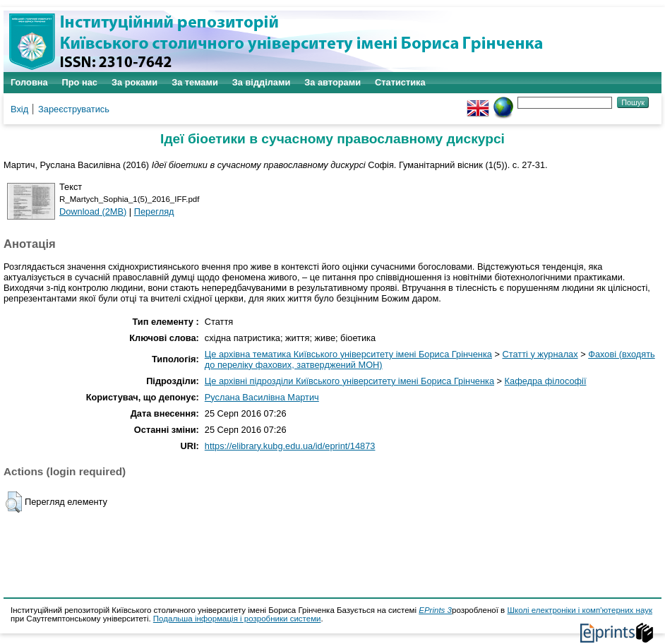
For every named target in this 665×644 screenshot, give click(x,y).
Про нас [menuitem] (80, 82)
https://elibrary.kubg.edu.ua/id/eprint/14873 (290, 446)
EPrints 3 (435, 610)
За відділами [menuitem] (262, 82)
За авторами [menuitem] (332, 82)
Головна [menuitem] (29, 82)
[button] (14, 502)
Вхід (19, 109)
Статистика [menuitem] (400, 82)
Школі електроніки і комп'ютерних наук (580, 610)
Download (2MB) (93, 211)
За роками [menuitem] (134, 82)
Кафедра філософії (546, 381)
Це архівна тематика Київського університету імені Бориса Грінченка (348, 354)
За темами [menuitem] (195, 82)
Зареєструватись (74, 109)
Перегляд (154, 211)
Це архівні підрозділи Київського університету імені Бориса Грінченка (349, 381)
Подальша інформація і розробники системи (237, 619)
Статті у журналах (540, 354)
